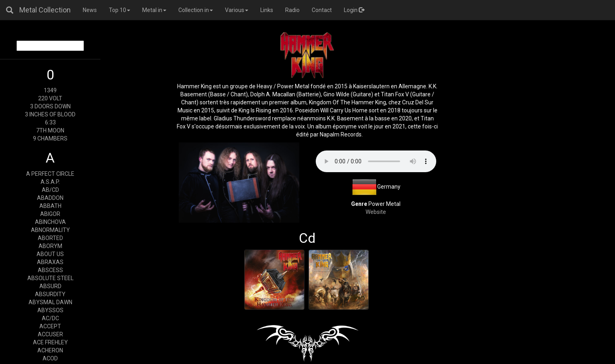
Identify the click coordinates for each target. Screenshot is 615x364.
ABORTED (50, 238)
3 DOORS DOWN (50, 106)
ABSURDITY (50, 294)
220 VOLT (50, 98)
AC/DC (50, 318)
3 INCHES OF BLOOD (50, 114)
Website (376, 212)
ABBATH (50, 206)
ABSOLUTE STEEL (50, 278)
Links (267, 10)
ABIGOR (50, 214)
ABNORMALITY (50, 230)
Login (354, 10)
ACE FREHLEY (50, 342)
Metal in (154, 10)
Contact (322, 10)
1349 (50, 90)
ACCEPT (50, 326)
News (90, 10)
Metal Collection (45, 10)
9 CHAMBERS (50, 138)
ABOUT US (50, 254)
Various (237, 10)
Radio (292, 10)
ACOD (50, 358)
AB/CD (50, 190)
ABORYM (50, 246)
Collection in (196, 10)
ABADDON (50, 198)
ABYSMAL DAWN (50, 302)
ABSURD (50, 286)
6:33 (50, 122)
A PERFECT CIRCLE (50, 174)
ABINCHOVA (50, 222)
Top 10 (120, 10)
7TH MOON (50, 130)
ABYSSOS (50, 310)
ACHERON (50, 350)
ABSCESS (50, 270)
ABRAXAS (50, 262)
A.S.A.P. (50, 182)
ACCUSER (50, 334)
